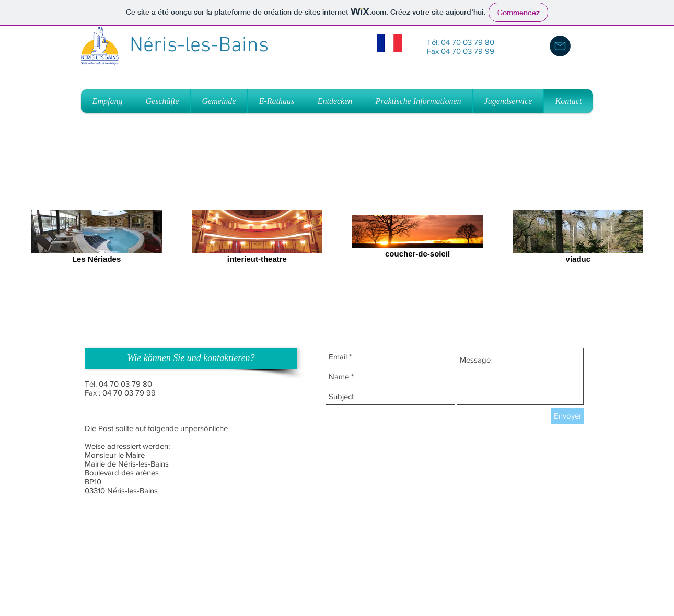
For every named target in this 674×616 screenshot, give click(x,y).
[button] (191, 358)
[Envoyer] (568, 416)
